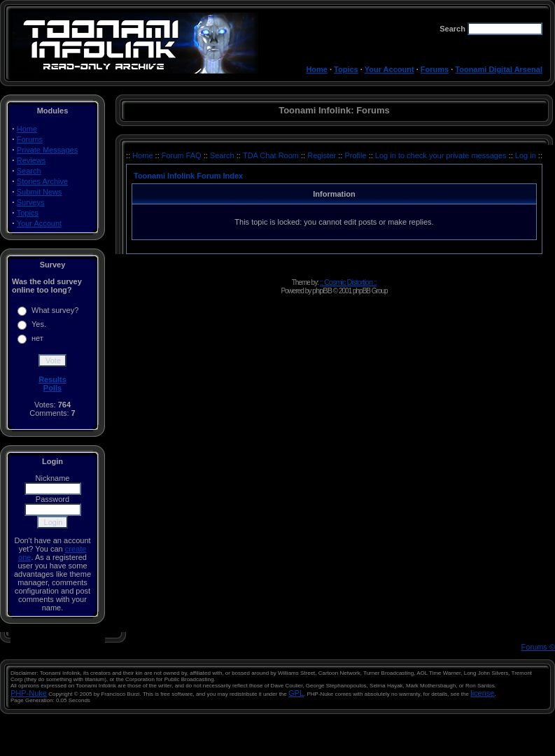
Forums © (538, 647)
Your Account (389, 69)
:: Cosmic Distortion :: (349, 282)
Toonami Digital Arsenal (499, 69)
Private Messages (47, 150)
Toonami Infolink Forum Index (188, 176)
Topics (346, 69)
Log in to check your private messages (442, 155)
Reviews (31, 160)
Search (29, 171)
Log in (526, 155)
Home (317, 69)
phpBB (322, 290)
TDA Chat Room (272, 155)
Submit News (40, 192)
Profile (356, 155)
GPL (296, 693)
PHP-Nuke (29, 693)
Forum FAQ (183, 155)
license (482, 693)
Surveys (31, 202)
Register (323, 155)
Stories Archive (42, 181)
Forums (435, 69)
